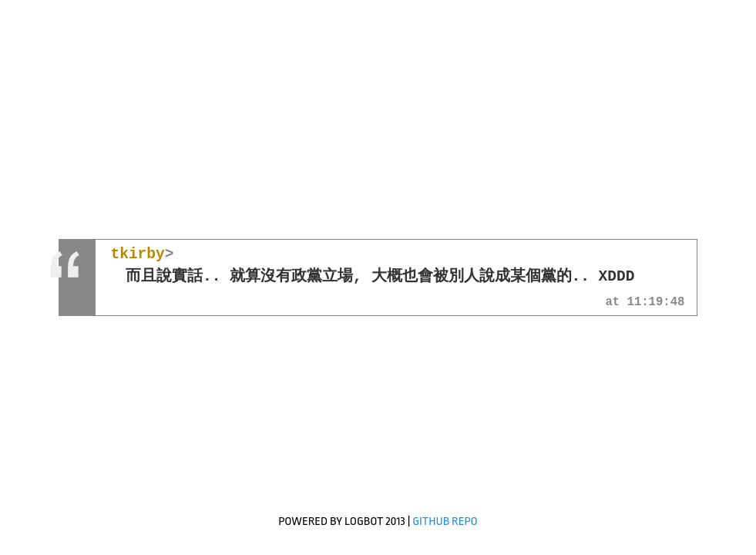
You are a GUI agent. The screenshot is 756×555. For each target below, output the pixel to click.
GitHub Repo (445, 521)
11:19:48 (656, 303)
